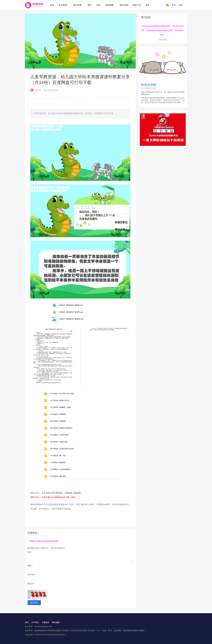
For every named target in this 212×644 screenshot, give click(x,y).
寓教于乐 (137, 5)
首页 (52, 5)
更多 (148, 5)
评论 (29, 552)
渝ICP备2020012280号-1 (56, 635)
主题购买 (45, 622)
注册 (180, 5)
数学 (90, 5)
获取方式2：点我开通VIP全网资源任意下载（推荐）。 (55, 497)
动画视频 (109, 5)
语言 (98, 5)
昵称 (30, 565)
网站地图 (56, 622)
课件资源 (124, 5)
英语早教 (77, 5)
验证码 (31, 584)
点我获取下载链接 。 (74, 493)
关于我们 (35, 622)
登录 (174, 5)
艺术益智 (63, 5)
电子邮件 (32, 575)
